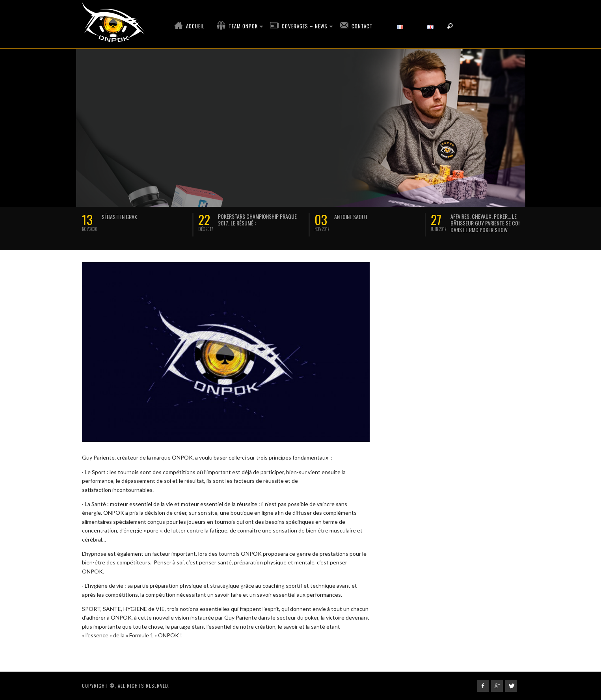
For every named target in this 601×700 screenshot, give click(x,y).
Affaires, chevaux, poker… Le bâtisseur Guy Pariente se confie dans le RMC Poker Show (489, 223)
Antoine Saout (351, 217)
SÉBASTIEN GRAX (119, 217)
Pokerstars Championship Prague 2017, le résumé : (257, 220)
